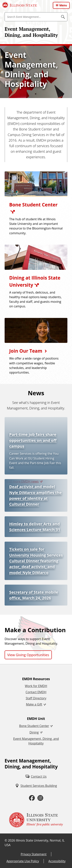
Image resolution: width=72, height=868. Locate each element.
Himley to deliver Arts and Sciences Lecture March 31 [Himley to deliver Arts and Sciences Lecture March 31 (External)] (35, 527)
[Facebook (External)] (32, 798)
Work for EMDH (36, 686)
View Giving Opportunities (28, 655)
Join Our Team (26, 351)
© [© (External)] (6, 840)
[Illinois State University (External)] (20, 5)
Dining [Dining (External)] (34, 732)
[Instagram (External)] (40, 798)
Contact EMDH (36, 692)
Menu (63, 5)
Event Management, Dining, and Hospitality (31, 32)
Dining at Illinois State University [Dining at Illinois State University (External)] (35, 281)
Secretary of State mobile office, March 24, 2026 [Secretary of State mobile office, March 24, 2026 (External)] (34, 595)
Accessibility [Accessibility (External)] (57, 861)
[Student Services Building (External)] (36, 786)
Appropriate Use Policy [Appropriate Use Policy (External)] (23, 861)
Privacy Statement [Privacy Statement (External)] (34, 854)
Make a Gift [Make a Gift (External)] (34, 704)
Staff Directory (36, 698)
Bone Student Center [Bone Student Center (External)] (34, 726)
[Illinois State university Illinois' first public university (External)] (36, 820)
